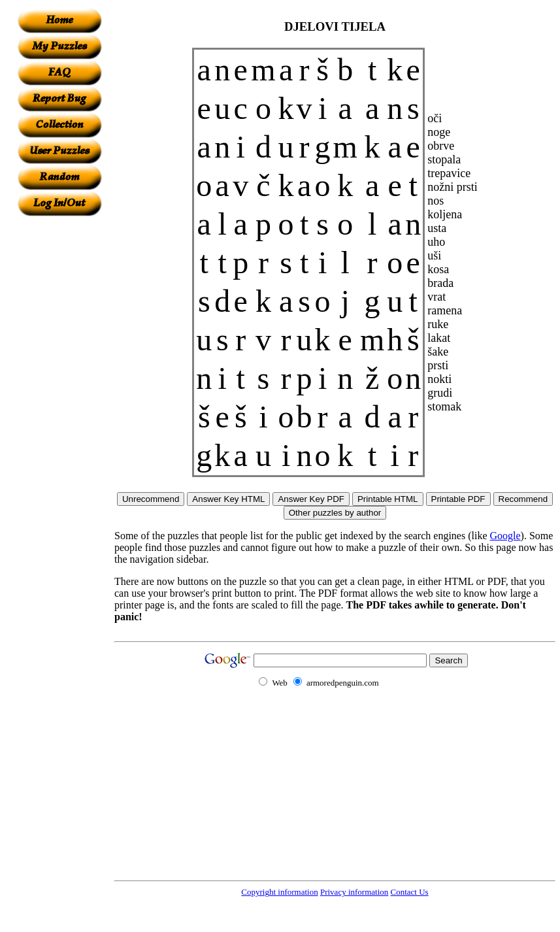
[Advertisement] (59, 412)
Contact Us (410, 892)
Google (505, 536)
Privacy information (354, 892)
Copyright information (279, 892)
